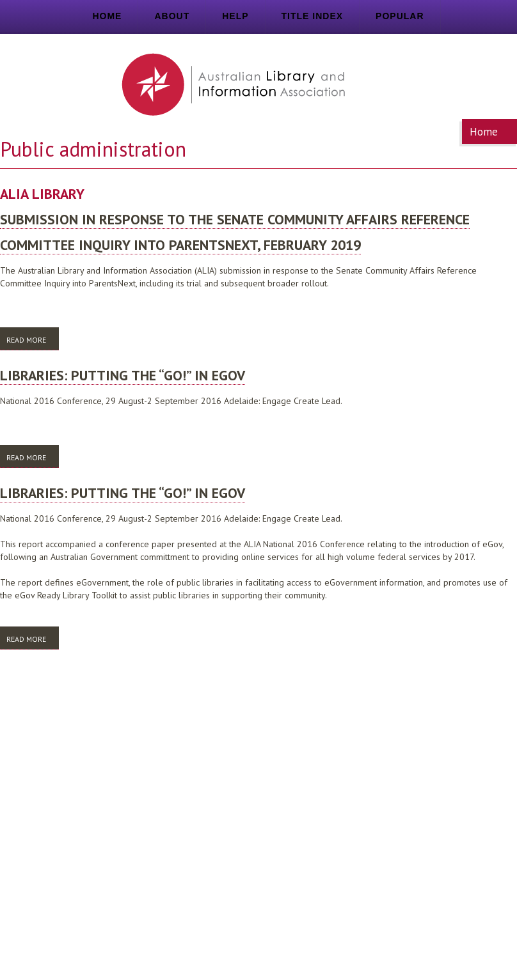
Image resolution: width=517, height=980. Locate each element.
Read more (33, 342)
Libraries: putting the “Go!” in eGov (123, 375)
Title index (313, 16)
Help (235, 16)
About (172, 16)
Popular (400, 16)
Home (107, 16)
